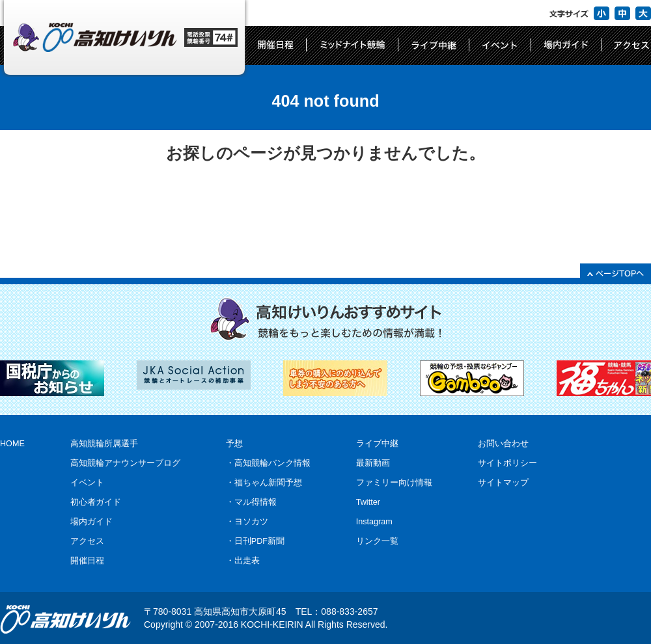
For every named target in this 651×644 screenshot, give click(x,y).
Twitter (368, 502)
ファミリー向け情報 (394, 483)
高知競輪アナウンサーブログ (125, 463)
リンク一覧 (377, 541)
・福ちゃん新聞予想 (264, 483)
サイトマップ (503, 483)
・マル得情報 (251, 502)
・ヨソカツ (247, 522)
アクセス (87, 541)
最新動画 (373, 463)
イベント (87, 483)
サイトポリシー (507, 463)
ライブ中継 (377, 444)
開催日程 (87, 561)
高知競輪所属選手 (104, 444)
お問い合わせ (503, 444)
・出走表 (243, 561)
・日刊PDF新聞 (255, 541)
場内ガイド (91, 522)
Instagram (374, 522)
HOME (12, 444)
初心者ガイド (96, 502)
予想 (234, 444)
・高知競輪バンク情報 (268, 463)
